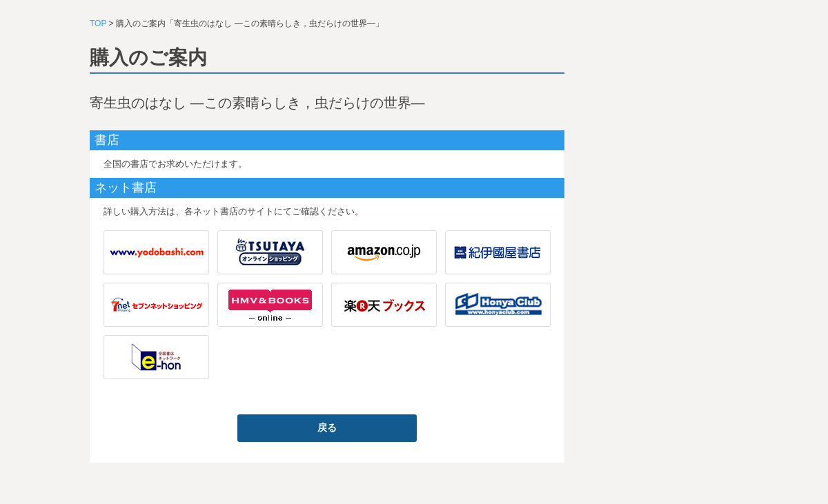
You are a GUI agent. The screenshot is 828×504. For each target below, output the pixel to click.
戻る (327, 427)
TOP (98, 23)
